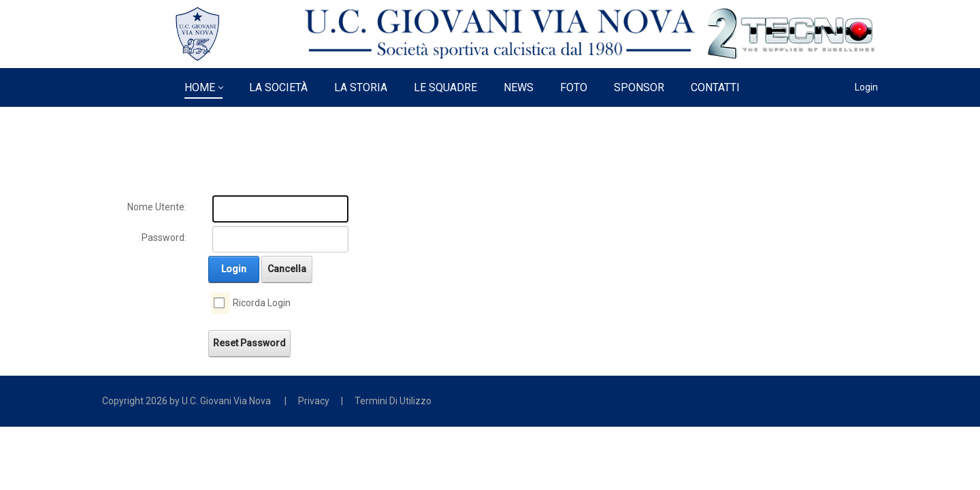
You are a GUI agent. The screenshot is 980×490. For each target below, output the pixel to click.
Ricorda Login (262, 303)
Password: (164, 238)
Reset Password (249, 343)
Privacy (314, 401)
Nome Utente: (157, 207)
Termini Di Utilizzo (393, 401)
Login (866, 87)
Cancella (287, 269)
